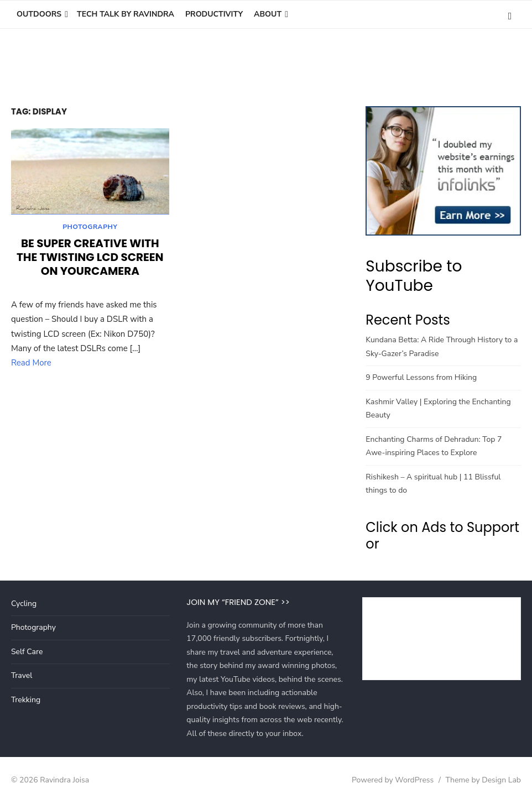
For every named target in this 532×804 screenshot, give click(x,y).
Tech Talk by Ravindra (126, 14)
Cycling (24, 604)
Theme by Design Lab (483, 780)
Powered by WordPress (393, 780)
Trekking (26, 700)
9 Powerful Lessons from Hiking (421, 377)
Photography (90, 228)
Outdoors (39, 14)
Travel (22, 675)
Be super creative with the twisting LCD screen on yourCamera (90, 259)
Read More (31, 364)
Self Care (27, 652)
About (268, 14)
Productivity (214, 14)
